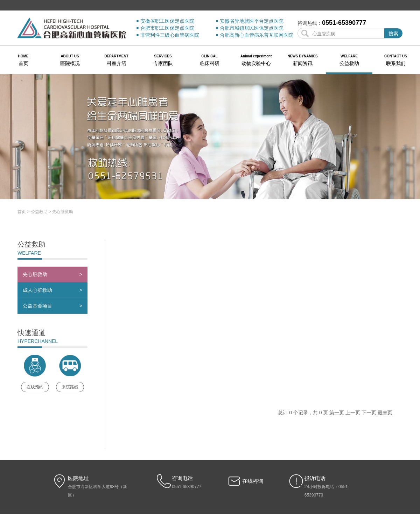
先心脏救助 (63, 178)
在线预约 (35, 353)
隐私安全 (216, 483)
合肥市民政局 (265, 483)
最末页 (385, 379)
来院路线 (70, 353)
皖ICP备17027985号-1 (210, 491)
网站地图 (150, 483)
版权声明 (195, 483)
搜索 (393, 34)
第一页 (337, 379)
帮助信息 (238, 483)
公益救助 (39, 178)
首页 (22, 178)
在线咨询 (253, 447)
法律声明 (173, 483)
